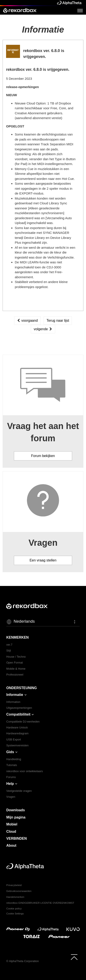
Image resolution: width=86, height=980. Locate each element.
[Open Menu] (80, 10)
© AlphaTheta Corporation (23, 961)
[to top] (74, 957)
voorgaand (27, 321)
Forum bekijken (43, 456)
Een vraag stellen (43, 560)
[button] (43, 622)
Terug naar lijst (58, 321)
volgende (43, 329)
